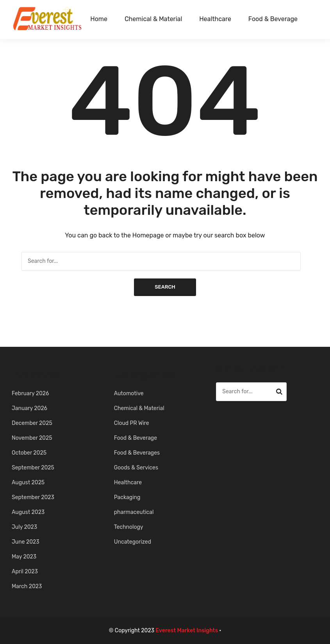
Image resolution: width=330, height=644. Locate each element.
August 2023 (28, 512)
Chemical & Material (153, 19)
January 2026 (29, 408)
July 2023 (24, 527)
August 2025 (28, 483)
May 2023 (24, 557)
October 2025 (29, 453)
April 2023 (25, 572)
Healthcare (215, 19)
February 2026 (30, 393)
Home (99, 19)
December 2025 (32, 423)
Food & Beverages (137, 453)
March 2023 (27, 586)
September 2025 (33, 468)
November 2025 (32, 438)
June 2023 (26, 542)
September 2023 (33, 497)
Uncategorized (133, 542)
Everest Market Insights (187, 631)
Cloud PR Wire (132, 423)
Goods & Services (136, 468)
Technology (129, 527)
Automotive (129, 393)
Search (165, 287)
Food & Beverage (273, 19)
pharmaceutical (134, 512)
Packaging (127, 497)
